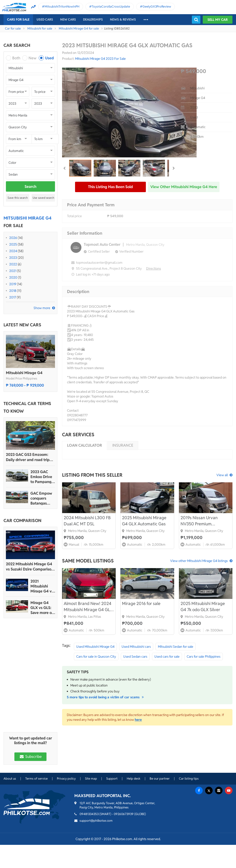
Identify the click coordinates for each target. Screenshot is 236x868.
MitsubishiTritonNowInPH (62, 6)
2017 (13, 297)
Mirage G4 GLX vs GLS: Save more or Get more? (42, 608)
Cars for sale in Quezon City (96, 656)
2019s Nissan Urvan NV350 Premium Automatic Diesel (199, 521)
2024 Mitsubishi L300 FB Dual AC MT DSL (87, 521)
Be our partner (160, 779)
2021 (13, 271)
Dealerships (93, 19)
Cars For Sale (18, 19)
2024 (13, 251)
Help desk (134, 779)
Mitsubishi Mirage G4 (24, 373)
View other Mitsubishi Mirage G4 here (184, 187)
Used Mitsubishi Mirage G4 (95, 647)
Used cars (45, 19)
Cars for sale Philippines (204, 656)
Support (112, 779)
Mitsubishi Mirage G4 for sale (79, 28)
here (138, 720)
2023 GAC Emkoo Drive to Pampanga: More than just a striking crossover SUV (42, 477)
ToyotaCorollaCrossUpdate (111, 6)
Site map (91, 779)
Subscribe (30, 757)
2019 (13, 284)
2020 (13, 277)
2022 (13, 264)
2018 (13, 291)
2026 (13, 238)
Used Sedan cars (135, 656)
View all (222, 475)
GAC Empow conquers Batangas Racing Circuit (42, 498)
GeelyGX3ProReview (157, 6)
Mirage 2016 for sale (141, 603)
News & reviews (123, 19)
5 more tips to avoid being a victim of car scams (106, 697)
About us (10, 779)
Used (49, 58)
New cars (68, 19)
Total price (74, 216)
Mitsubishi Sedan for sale (176, 647)
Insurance (123, 445)
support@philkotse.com (96, 821)
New (32, 58)
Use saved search (43, 198)
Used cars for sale (167, 656)
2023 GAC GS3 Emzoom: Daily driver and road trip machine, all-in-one (28, 457)
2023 (13, 258)
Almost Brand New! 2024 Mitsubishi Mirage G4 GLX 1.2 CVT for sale (88, 607)
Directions (154, 268)
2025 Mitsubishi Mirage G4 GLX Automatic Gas (144, 521)
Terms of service (36, 779)
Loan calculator (84, 445)
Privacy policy (66, 779)
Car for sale (13, 28)
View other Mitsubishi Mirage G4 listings (199, 561)
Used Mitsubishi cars (136, 647)
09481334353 (89, 814)
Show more (42, 308)
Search (30, 187)
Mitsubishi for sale (40, 28)
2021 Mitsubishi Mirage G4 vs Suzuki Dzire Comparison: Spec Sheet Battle (42, 586)
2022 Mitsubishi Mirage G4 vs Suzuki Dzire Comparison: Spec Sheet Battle (30, 567)
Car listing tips (189, 779)
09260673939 (124, 814)
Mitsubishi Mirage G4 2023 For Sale (100, 59)
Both (16, 58)
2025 (13, 244)
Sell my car (218, 20)
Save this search (18, 198)
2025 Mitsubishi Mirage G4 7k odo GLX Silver (203, 607)
